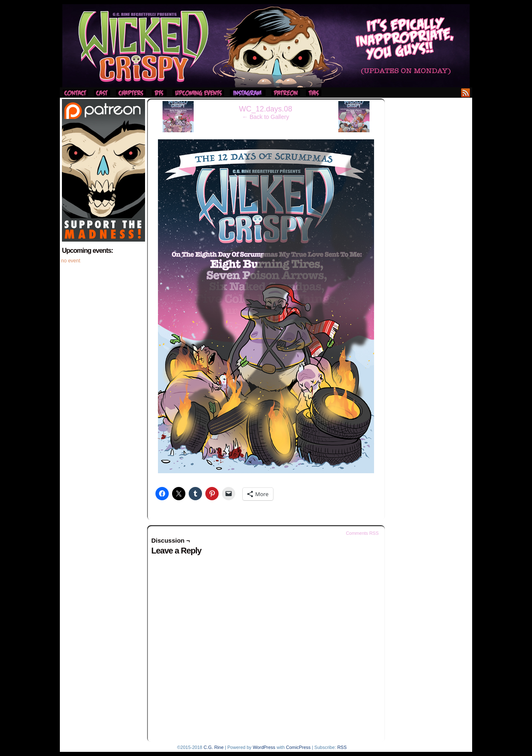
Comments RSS (362, 533)
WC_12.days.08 (266, 109)
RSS (466, 93)
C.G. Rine (214, 747)
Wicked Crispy (266, 46)
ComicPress (298, 747)
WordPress (264, 747)
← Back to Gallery (266, 117)
